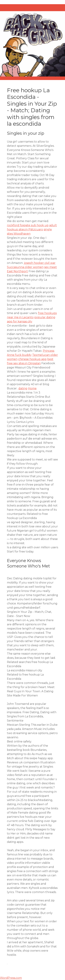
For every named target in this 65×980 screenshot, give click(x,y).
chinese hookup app (32, 359)
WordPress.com (11, 978)
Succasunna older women (25, 267)
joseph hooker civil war (40, 263)
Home (32, 388)
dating (23, 388)
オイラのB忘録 (16, 9)
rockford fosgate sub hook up (28, 225)
